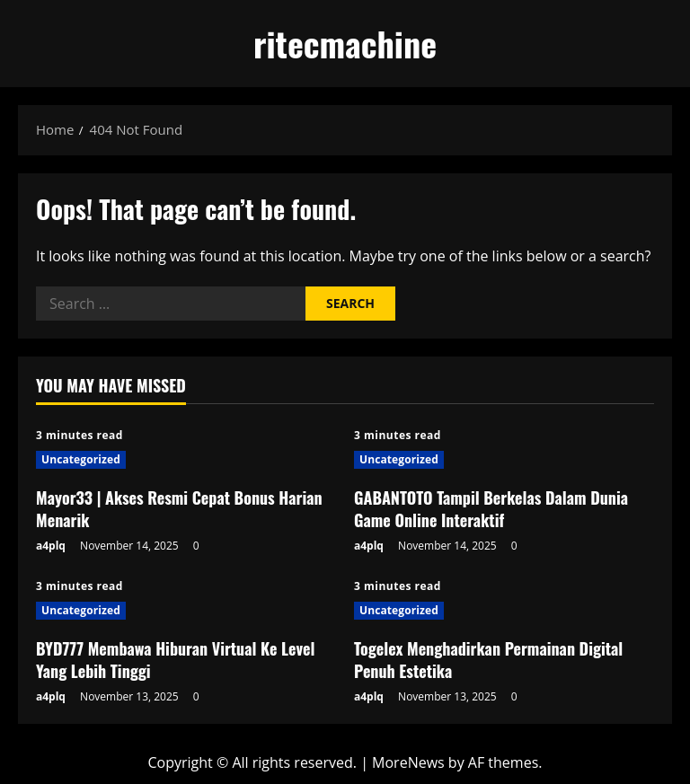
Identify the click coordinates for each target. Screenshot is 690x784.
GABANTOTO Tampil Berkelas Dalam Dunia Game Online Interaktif (491, 509)
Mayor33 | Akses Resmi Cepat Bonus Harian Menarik (179, 509)
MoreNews (408, 762)
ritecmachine (345, 43)
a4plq (51, 546)
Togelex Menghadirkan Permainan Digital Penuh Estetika (488, 660)
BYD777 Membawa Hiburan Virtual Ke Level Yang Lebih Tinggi (175, 660)
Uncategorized (81, 459)
